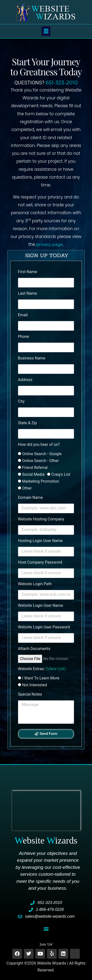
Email (23, 315)
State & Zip (27, 423)
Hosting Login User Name (40, 541)
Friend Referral (35, 468)
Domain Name (30, 497)
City (21, 401)
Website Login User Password (44, 627)
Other (27, 488)
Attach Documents (34, 649)
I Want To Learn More (41, 678)
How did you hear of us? (39, 444)
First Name (27, 272)
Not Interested (34, 685)
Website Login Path (35, 584)
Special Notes (30, 694)
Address (25, 380)
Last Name (27, 293)
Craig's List (61, 474)
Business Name (32, 358)
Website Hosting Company (41, 519)
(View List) (56, 669)
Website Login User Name (40, 605)
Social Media (33, 474)
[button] (46, 31)
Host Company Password (40, 562)
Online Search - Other (40, 461)
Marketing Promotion (40, 481)
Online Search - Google (42, 454)
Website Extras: (42, 669)
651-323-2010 (62, 83)
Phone (23, 337)
